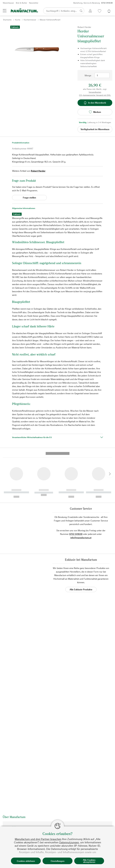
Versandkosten (95, 92)
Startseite (7, 20)
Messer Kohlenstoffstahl (50, 20)
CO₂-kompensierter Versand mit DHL (95, 95)
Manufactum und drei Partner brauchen (38, 839)
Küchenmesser (30, 20)
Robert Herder (38, 171)
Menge (88, 75)
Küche (18, 20)
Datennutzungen (69, 842)
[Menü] (5, 11)
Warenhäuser (8, 3)
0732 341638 (76, 487)
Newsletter (34, 3)
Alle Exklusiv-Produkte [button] (81, 543)
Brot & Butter (21, 3)
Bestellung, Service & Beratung (93, 3)
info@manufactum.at (81, 491)
